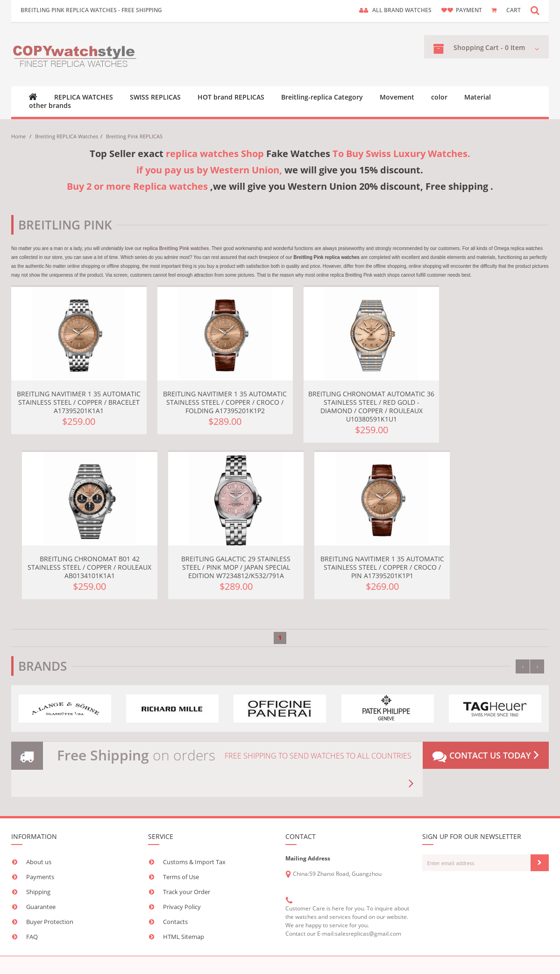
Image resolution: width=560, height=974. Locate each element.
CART (514, 10)
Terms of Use (181, 877)
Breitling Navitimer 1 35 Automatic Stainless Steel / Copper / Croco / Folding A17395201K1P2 (225, 402)
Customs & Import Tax (194, 862)
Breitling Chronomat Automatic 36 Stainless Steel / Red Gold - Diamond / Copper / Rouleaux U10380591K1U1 (371, 406)
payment (469, 10)
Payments (40, 877)
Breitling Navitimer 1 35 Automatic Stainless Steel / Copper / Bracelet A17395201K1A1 (79, 402)
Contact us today (486, 756)
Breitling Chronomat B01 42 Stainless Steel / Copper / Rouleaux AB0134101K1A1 (89, 567)
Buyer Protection (50, 922)
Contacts (175, 922)
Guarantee (41, 907)
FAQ (32, 937)
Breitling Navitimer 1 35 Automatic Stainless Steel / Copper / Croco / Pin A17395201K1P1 (382, 567)
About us (39, 862)
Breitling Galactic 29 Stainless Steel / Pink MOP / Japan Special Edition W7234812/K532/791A (236, 567)
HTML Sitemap (184, 937)
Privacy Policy (182, 907)
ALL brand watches (402, 10)
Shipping (38, 892)
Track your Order (187, 892)
